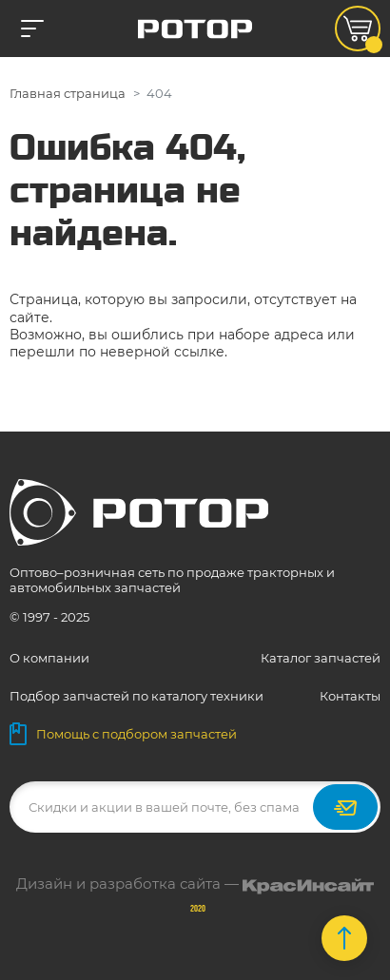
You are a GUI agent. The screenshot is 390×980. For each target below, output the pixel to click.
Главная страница (68, 93)
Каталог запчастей (321, 658)
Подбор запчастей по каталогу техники (136, 696)
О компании (49, 658)
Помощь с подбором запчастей (123, 734)
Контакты (350, 696)
